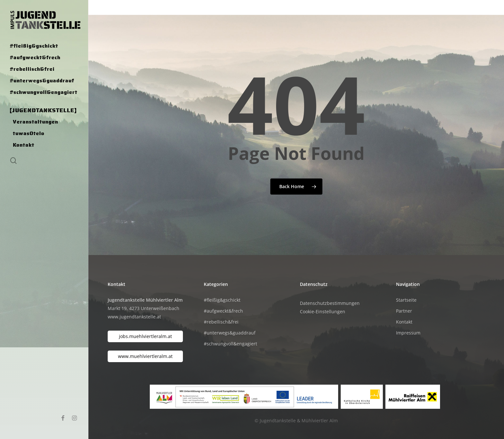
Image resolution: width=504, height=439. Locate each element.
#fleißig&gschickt (222, 300)
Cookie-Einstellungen (323, 311)
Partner (404, 311)
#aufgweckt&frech (223, 311)
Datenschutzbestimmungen (330, 303)
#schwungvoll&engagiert (230, 344)
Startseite (406, 300)
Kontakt (404, 322)
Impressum (408, 333)
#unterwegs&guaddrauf (230, 333)
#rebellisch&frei (221, 322)
